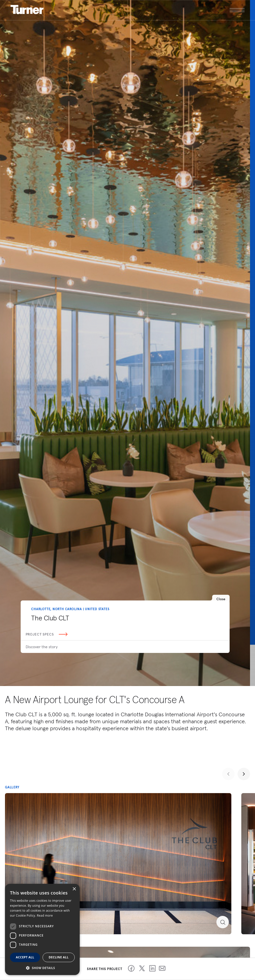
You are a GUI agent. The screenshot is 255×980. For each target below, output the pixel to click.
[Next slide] (244, 774)
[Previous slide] (228, 774)
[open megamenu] (186, 10)
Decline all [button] (59, 957)
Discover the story (42, 647)
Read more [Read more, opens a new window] (45, 916)
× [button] (74, 889)
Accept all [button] (25, 957)
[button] (42, 968)
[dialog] (42, 929)
